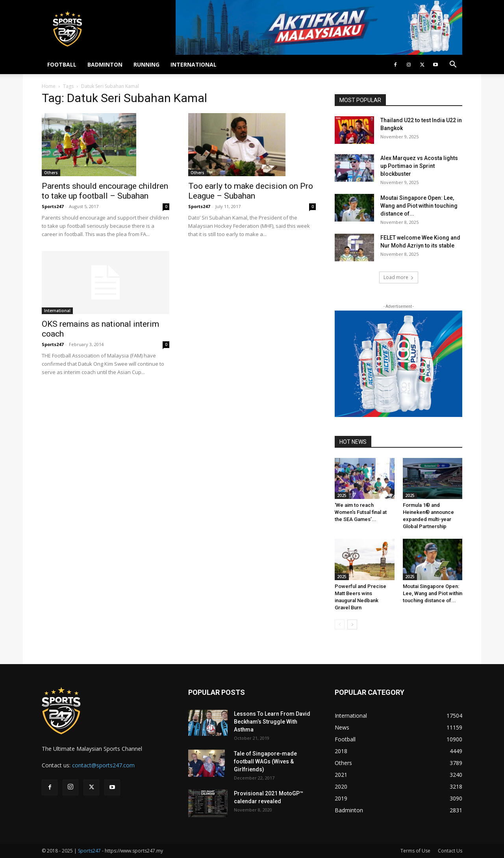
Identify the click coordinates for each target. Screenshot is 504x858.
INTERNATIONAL (194, 64)
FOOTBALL (62, 64)
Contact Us (450, 851)
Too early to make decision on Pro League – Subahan (251, 191)
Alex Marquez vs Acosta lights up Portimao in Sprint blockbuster (419, 166)
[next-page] (352, 624)
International (57, 311)
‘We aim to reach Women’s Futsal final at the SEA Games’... (361, 512)
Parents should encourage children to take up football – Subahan (105, 191)
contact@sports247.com (103, 765)
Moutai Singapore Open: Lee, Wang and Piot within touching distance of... (419, 206)
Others (51, 173)
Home (49, 86)
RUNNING (146, 64)
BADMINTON (105, 64)
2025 (342, 495)
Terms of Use (415, 851)
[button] (453, 65)
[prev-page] (340, 624)
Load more (399, 277)
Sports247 (53, 206)
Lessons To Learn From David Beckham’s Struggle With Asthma (272, 722)
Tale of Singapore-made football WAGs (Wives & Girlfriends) (265, 761)
